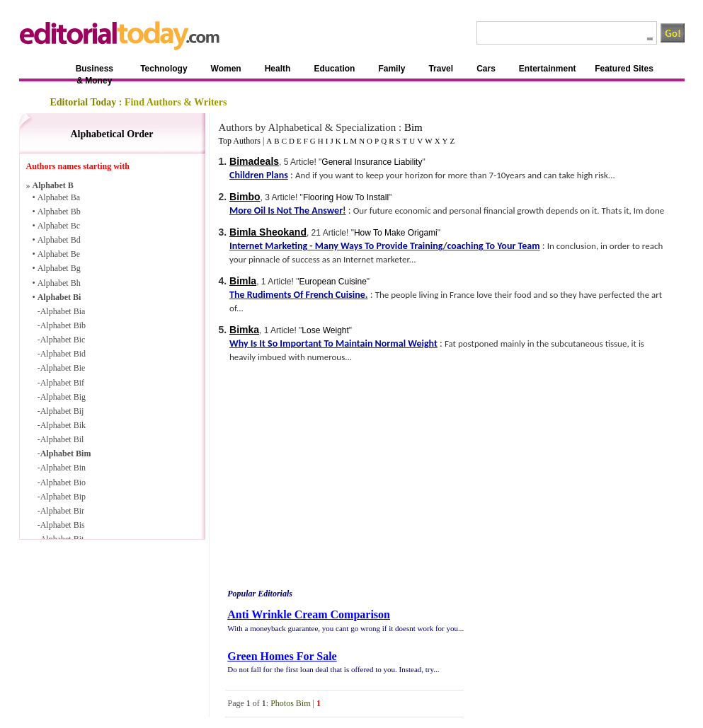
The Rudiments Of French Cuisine (297, 295)
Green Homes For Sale (282, 656)
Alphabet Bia (63, 311)
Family (391, 69)
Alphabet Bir (62, 511)
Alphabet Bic (63, 340)
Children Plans (259, 175)
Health (278, 69)
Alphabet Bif (62, 383)
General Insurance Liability (372, 162)
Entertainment (548, 69)
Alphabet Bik (63, 425)
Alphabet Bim (66, 453)
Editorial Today (84, 102)
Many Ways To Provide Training (379, 246)
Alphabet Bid (63, 354)
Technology (164, 69)
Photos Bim (290, 703)
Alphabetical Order (112, 134)
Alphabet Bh (59, 283)
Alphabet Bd (59, 240)
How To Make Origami (396, 233)
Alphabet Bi (59, 297)
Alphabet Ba (59, 197)
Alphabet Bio (63, 483)
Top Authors (239, 141)
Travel (441, 69)
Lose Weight (325, 330)
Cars (486, 69)
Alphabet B (53, 185)
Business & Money (95, 71)
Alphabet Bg (59, 268)
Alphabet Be (59, 254)
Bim (413, 127)
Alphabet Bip (63, 497)
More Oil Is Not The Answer (286, 210)
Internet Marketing (268, 246)
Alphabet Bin (63, 468)
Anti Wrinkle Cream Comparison (309, 614)
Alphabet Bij (62, 411)
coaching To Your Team (493, 246)
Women (226, 69)
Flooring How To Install (346, 197)
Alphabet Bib (63, 325)
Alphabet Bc (59, 226)
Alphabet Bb (59, 212)
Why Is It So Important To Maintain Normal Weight (333, 343)
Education (334, 69)
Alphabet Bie (63, 368)
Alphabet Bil (62, 439)
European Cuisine (332, 282)
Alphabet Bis (63, 525)
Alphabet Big (63, 397)
